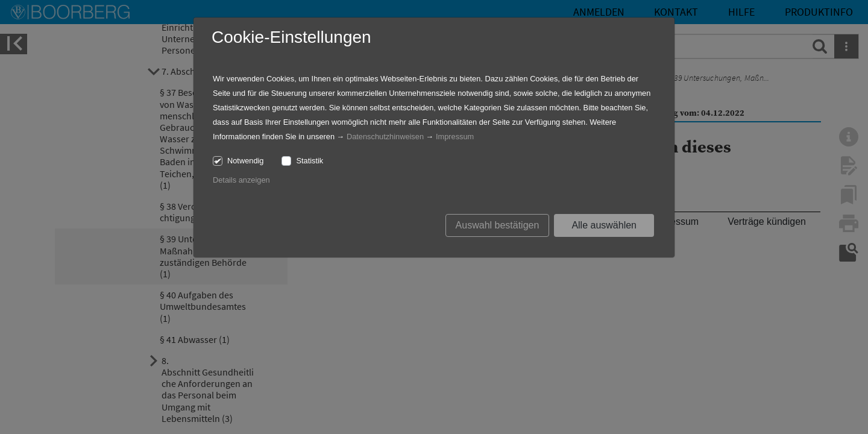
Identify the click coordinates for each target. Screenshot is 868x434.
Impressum (455, 137)
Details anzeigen (241, 180)
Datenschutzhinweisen (385, 137)
